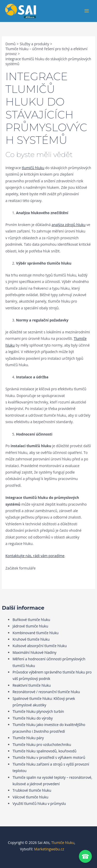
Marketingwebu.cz (49, 849)
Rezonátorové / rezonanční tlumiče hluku (46, 692)
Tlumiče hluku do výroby (32, 718)
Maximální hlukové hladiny (34, 652)
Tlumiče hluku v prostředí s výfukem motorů (49, 757)
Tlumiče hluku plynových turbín (38, 711)
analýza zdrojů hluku (68, 225)
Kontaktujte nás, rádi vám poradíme (35, 556)
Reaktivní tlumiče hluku (32, 685)
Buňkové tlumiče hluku (31, 620)
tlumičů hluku (33, 168)
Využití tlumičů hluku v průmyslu (39, 803)
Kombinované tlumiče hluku (35, 633)
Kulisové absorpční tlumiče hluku (39, 646)
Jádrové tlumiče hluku (30, 626)
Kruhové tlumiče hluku (31, 639)
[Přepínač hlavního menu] (87, 11)
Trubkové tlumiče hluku (32, 790)
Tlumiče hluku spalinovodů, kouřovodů (44, 751)
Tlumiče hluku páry (28, 738)
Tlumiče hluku (63, 843)
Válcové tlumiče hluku (30, 797)
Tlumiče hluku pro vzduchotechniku (42, 744)
